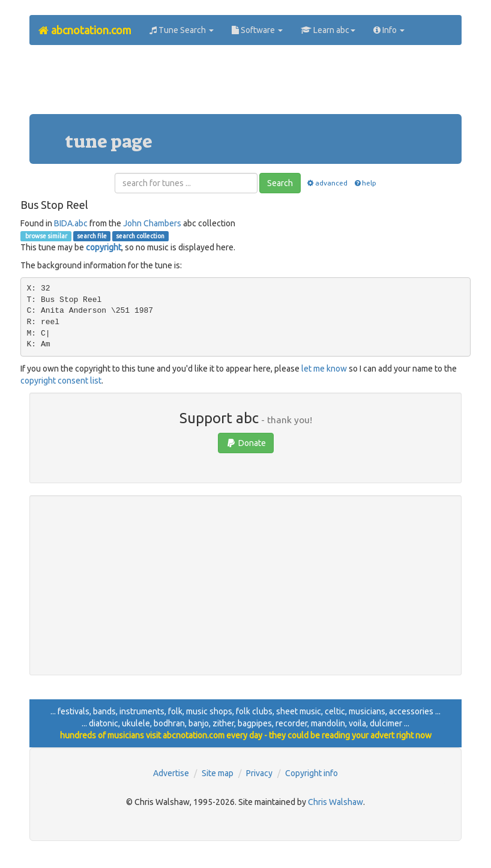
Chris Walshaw (336, 802)
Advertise (171, 773)
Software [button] (257, 30)
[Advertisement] (248, 84)
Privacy (259, 773)
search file (92, 236)
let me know (324, 369)
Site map (218, 773)
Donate (246, 443)
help (365, 183)
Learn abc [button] (328, 30)
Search (280, 183)
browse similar (46, 236)
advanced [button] (327, 183)
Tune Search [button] (182, 30)
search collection (140, 236)
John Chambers (152, 223)
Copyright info (312, 773)
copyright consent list (61, 381)
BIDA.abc (71, 223)
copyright (104, 247)
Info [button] (389, 30)
